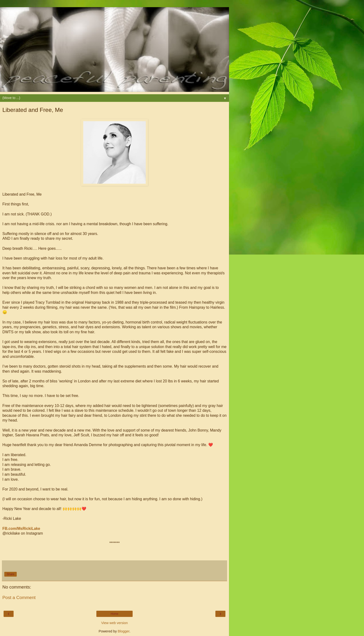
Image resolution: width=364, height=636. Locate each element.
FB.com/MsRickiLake (21, 529)
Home (114, 614)
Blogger (124, 631)
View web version (114, 623)
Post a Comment (19, 597)
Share (10, 574)
